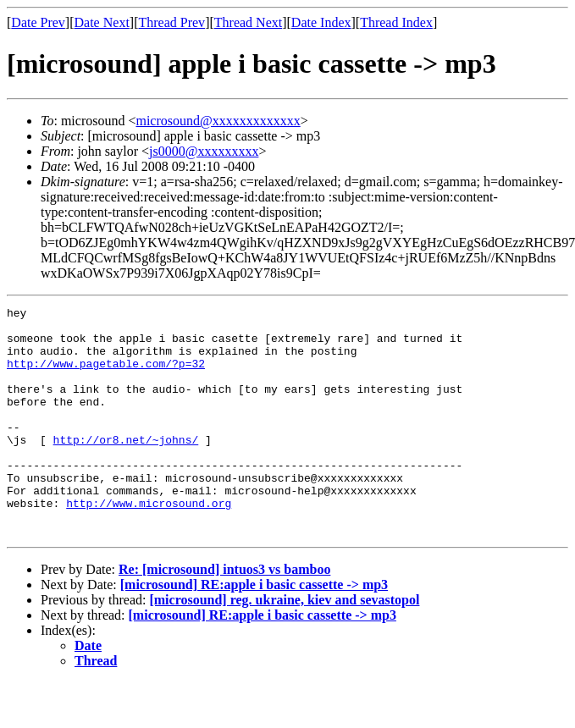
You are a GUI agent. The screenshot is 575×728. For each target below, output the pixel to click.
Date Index (321, 22)
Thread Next (248, 22)
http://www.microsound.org (149, 543)
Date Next (102, 22)
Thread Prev (171, 22)
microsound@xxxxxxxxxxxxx (218, 121)
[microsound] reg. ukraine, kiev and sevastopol (284, 645)
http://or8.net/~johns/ (126, 467)
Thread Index (396, 22)
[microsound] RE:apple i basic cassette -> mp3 (254, 630)
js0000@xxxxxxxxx (204, 151)
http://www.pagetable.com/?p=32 (106, 376)
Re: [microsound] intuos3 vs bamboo (224, 615)
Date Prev (38, 22)
